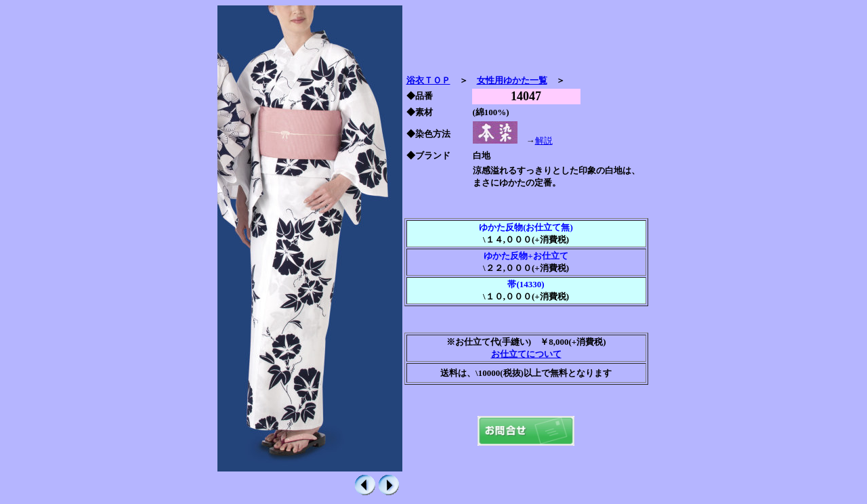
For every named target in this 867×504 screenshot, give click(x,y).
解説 (544, 141)
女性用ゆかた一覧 (512, 80)
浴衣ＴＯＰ (428, 80)
